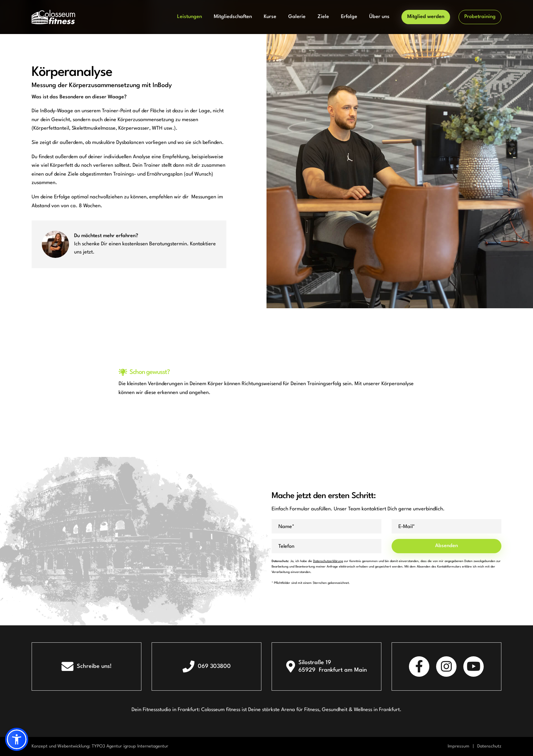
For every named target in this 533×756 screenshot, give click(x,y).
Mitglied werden (426, 17)
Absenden (446, 546)
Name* (286, 527)
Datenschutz (489, 746)
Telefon (286, 547)
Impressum (459, 746)
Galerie (297, 17)
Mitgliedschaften (233, 17)
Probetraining (480, 17)
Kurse (270, 17)
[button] (17, 739)
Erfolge (349, 17)
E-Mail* (407, 527)
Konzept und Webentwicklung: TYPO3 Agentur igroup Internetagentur (100, 746)
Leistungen (190, 17)
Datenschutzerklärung (328, 561)
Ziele (323, 17)
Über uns (379, 17)
